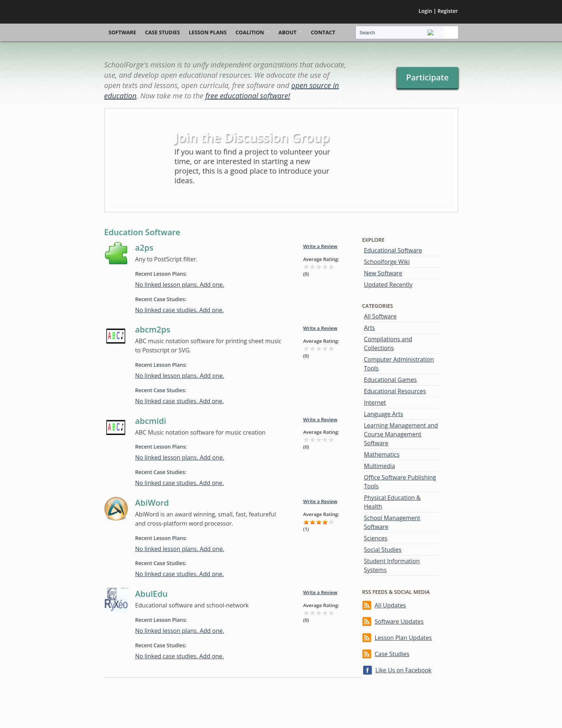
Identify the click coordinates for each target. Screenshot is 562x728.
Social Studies (383, 550)
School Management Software (392, 522)
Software (123, 32)
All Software (381, 316)
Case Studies (162, 32)
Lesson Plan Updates (403, 638)
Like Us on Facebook (404, 670)
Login (425, 11)
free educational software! (248, 96)
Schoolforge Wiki (387, 262)
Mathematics (382, 454)
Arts (370, 328)
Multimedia (380, 466)
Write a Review (320, 246)
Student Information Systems (392, 565)
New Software (383, 273)
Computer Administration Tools (399, 364)
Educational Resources (395, 391)
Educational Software (393, 250)
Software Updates (399, 621)
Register (448, 11)
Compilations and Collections (388, 344)
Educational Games (390, 380)
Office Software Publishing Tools (400, 482)
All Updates (390, 605)
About (287, 32)
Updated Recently (388, 285)
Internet (375, 403)
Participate (427, 77)
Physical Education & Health (392, 502)
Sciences (376, 538)
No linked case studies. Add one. (180, 310)
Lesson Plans (208, 32)
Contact (323, 32)
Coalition (250, 32)
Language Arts (384, 414)
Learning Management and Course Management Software (401, 434)
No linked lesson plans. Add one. (180, 285)
